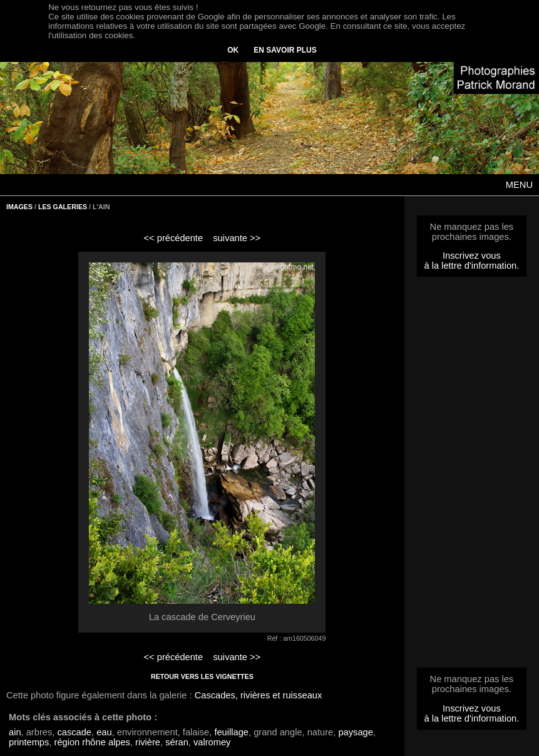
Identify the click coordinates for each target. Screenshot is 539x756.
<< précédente (174, 238)
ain (15, 732)
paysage (355, 732)
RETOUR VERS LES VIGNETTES (202, 676)
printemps (29, 742)
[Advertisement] (471, 476)
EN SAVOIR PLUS (285, 50)
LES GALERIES (63, 207)
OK (233, 50)
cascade (74, 732)
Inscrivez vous (472, 256)
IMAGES (19, 207)
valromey (212, 742)
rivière (148, 742)
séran (177, 742)
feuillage (231, 732)
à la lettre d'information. (471, 266)
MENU (519, 185)
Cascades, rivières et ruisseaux (259, 695)
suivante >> (237, 238)
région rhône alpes (92, 742)
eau (104, 732)
